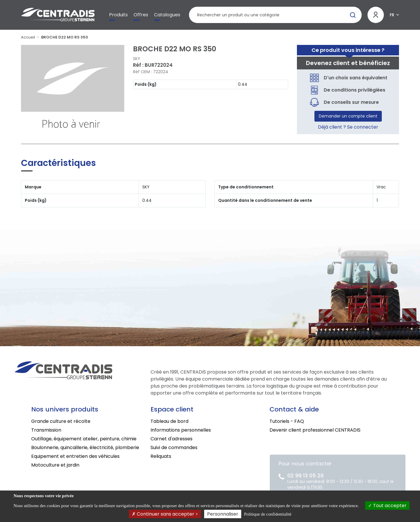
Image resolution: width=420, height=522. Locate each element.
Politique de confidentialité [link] (268, 514)
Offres (141, 15)
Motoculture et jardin (55, 465)
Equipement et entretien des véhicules (75, 456)
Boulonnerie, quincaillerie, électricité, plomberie (85, 447)
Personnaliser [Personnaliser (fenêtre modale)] (223, 514)
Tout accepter (387, 506)
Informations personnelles (181, 430)
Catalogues (167, 15)
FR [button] (392, 15)
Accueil (28, 37)
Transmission (46, 430)
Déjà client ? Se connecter (348, 127)
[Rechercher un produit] (275, 15)
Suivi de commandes (174, 447)
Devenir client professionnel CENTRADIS (315, 430)
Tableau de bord (169, 421)
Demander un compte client (348, 116)
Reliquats (161, 456)
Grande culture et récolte (61, 421)
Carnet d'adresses (171, 439)
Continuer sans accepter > (165, 514)
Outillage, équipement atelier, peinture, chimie (84, 439)
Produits (118, 15)
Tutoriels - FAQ (287, 421)
